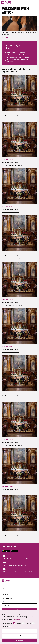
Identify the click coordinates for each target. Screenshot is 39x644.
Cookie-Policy (17, 619)
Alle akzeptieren (19, 641)
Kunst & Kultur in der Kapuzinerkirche (10, 119)
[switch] (14, 623)
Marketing (29, 623)
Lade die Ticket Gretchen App (10, 559)
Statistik (19, 623)
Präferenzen (5, 626)
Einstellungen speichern (20, 631)
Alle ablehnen (19, 636)
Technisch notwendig (7, 623)
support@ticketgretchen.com (8, 590)
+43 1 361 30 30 (6, 595)
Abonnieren (19, 610)
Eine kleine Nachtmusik (10, 116)
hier (8, 565)
